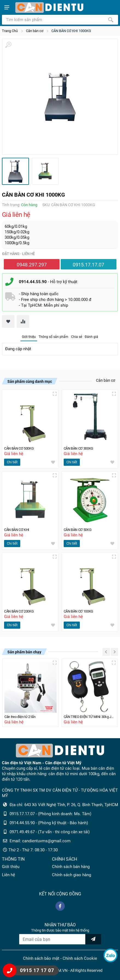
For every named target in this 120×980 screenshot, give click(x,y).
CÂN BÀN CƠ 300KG (80, 448)
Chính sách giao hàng (71, 875)
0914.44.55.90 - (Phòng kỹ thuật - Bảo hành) (49, 823)
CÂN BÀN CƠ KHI (18, 530)
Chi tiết (12, 462)
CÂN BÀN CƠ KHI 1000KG (71, 31)
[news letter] (93, 939)
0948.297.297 (32, 265)
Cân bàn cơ (35, 31)
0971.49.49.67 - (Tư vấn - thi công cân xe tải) (50, 832)
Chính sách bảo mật (41, 958)
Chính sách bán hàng (71, 867)
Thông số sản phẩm (53, 337)
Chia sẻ (77, 337)
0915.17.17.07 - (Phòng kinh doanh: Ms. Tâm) (50, 814)
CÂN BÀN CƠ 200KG (20, 611)
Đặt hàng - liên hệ (18, 254)
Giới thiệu (29, 337)
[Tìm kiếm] (111, 20)
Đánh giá (91, 337)
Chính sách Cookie (80, 958)
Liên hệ (8, 875)
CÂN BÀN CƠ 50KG (79, 530)
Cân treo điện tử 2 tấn (21, 717)
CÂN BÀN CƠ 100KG (80, 611)
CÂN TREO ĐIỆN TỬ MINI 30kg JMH (90, 717)
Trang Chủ (10, 31)
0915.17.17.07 (88, 265)
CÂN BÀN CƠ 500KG (20, 448)
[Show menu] (7, 7)
